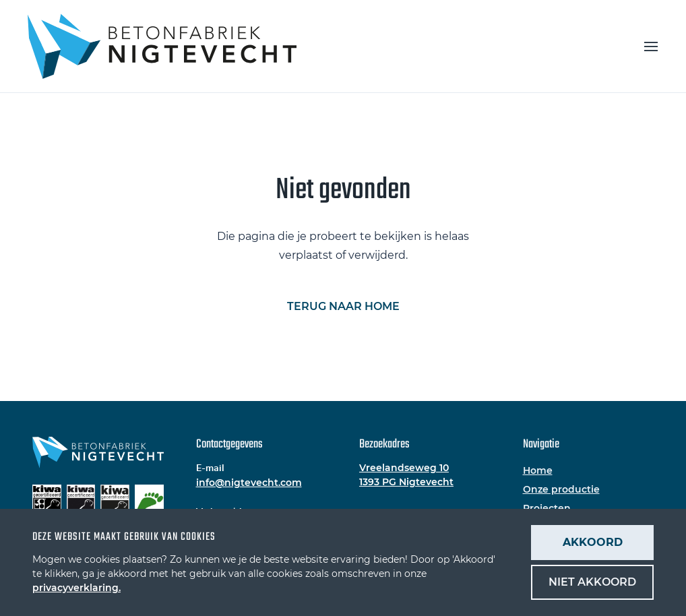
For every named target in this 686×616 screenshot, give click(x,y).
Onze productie (561, 489)
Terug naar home (343, 306)
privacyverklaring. (76, 588)
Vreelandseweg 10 (404, 468)
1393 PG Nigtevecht (406, 482)
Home (538, 470)
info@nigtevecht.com (249, 483)
